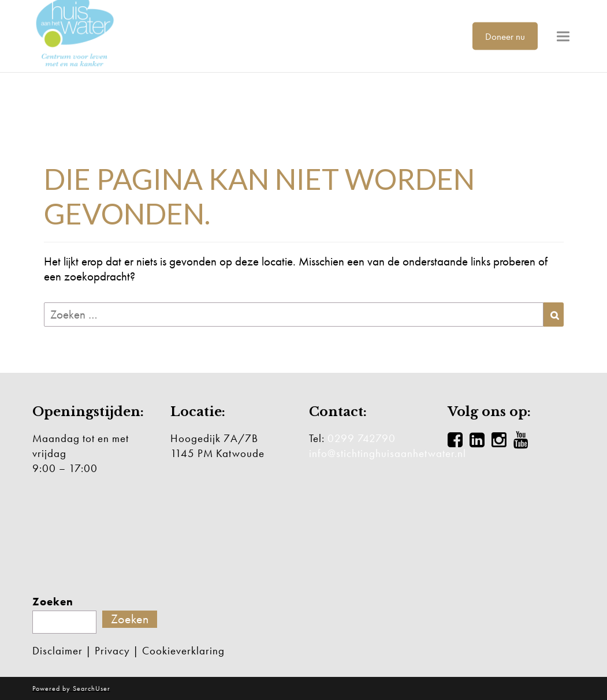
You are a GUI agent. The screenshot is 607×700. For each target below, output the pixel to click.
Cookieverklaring (183, 651)
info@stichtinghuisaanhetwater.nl (388, 453)
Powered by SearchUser (71, 688)
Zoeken (53, 602)
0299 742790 (362, 438)
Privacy (112, 651)
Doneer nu (505, 36)
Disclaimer (57, 651)
